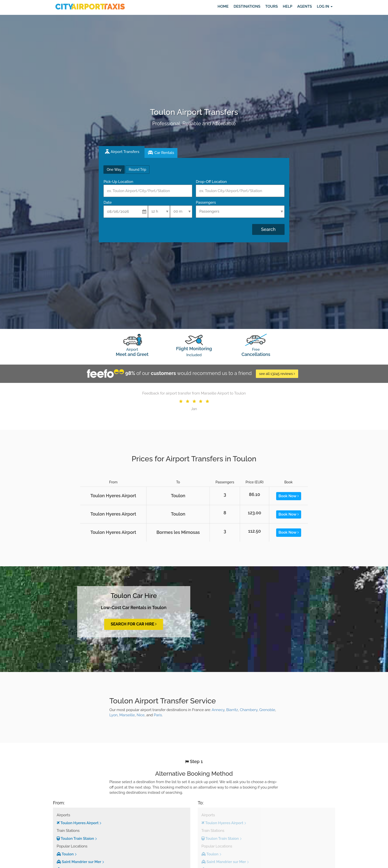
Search (268, 229)
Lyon (113, 715)
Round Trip (137, 170)
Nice (141, 715)
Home (223, 6)
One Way (114, 170)
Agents (304, 6)
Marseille (127, 715)
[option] (194, 401)
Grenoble (267, 710)
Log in (325, 6)
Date (108, 202)
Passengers (206, 202)
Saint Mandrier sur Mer (79, 862)
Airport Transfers (125, 152)
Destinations (247, 6)
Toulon (65, 854)
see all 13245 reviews (277, 374)
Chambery (249, 710)
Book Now (289, 496)
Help (288, 6)
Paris (158, 715)
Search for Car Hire (134, 624)
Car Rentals (164, 153)
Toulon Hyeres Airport (78, 823)
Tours (272, 6)
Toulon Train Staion (75, 839)
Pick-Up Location (118, 182)
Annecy (218, 710)
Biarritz (232, 710)
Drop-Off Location (211, 182)
